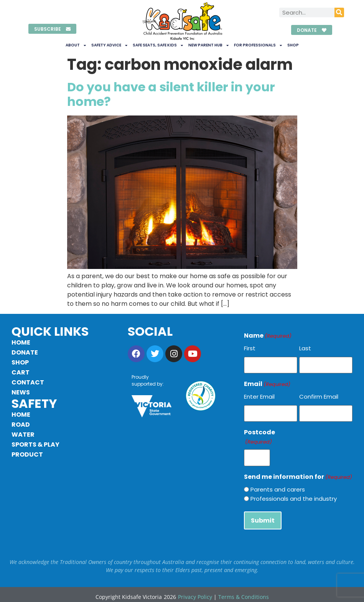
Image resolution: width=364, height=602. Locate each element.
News (21, 392)
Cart (21, 372)
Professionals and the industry (294, 495)
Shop (293, 45)
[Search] (339, 12)
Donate (25, 352)
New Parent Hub (208, 45)
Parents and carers (278, 486)
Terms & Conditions (244, 592)
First (250, 348)
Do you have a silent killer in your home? (171, 94)
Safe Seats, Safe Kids (158, 45)
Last (305, 348)
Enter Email (259, 395)
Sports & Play (35, 444)
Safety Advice (109, 45)
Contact (28, 382)
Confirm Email (319, 395)
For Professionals (258, 45)
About (76, 45)
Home (21, 342)
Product (27, 454)
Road (21, 425)
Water (23, 435)
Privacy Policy (195, 592)
